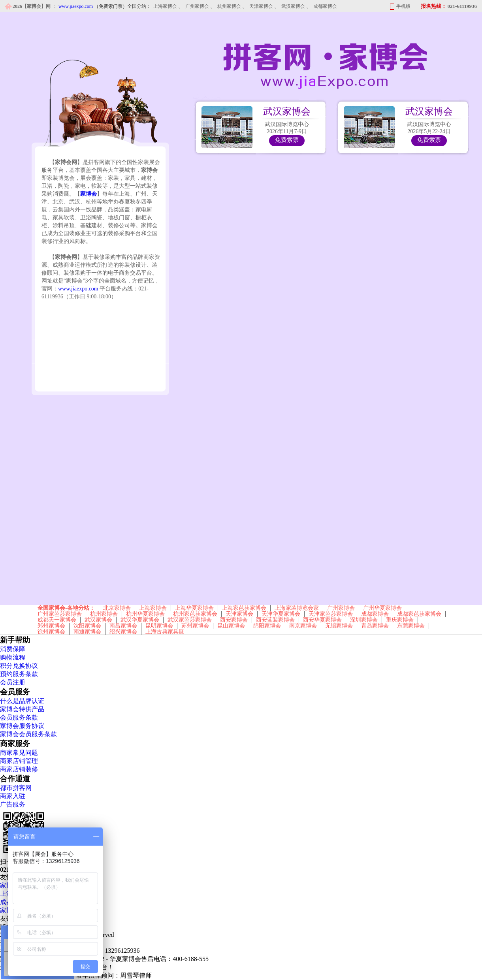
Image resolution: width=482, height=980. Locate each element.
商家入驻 (13, 796)
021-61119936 (462, 6)
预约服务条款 (19, 674)
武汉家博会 (293, 6)
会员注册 (13, 682)
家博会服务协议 (22, 726)
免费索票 (287, 140)
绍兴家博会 (123, 632)
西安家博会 (234, 620)
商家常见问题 (19, 753)
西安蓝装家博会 (275, 620)
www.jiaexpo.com (78, 289)
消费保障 (13, 649)
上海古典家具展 (165, 632)
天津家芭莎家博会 (331, 614)
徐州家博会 (51, 632)
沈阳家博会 (87, 626)
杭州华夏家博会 (145, 614)
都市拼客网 (16, 788)
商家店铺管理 (19, 761)
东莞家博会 (411, 626)
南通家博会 (87, 632)
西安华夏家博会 (322, 620)
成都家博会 (325, 6)
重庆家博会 (400, 620)
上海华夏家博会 (194, 608)
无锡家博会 (339, 626)
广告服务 (13, 804)
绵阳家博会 (267, 626)
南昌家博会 (123, 626)
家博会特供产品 (22, 709)
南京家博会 (303, 626)
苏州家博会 (195, 626)
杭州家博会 (229, 6)
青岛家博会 (375, 626)
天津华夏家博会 (281, 614)
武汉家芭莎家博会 (190, 620)
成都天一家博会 (57, 620)
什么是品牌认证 (22, 701)
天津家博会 (261, 6)
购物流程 (13, 657)
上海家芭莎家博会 (244, 608)
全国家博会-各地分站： (66, 608)
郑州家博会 (51, 626)
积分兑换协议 (19, 666)
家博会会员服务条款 (28, 734)
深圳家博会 (364, 620)
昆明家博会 (159, 626)
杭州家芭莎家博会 (195, 614)
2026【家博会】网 (32, 6)
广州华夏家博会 (382, 608)
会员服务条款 (19, 717)
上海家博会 (165, 6)
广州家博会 (197, 6)
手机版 (403, 6)
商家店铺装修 (19, 769)
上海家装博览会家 (297, 608)
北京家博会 (117, 608)
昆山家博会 (231, 626)
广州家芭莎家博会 (60, 614)
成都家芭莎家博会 (419, 614)
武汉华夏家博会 (140, 620)
